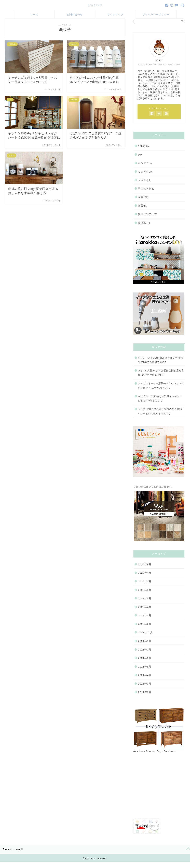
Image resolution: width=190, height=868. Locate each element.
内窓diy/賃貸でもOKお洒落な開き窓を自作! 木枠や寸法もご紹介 (161, 377)
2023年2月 (145, 586)
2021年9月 (145, 646)
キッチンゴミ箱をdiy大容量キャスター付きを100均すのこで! (160, 403)
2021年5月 (145, 671)
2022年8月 (145, 594)
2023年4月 (145, 577)
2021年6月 (145, 663)
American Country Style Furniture (154, 756)
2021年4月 (145, 680)
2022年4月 (145, 611)
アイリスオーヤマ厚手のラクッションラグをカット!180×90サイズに (161, 390)
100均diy (144, 151)
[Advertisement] (158, 792)
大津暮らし (145, 185)
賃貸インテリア (147, 219)
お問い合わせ (75, 14)
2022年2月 (145, 629)
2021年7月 (145, 654)
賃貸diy (143, 210)
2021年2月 (145, 697)
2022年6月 (145, 603)
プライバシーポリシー (156, 14)
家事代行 (143, 202)
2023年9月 (145, 569)
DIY (140, 159)
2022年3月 (145, 620)
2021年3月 (145, 688)
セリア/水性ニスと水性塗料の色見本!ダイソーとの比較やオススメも (160, 416)
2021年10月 (146, 637)
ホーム (34, 14)
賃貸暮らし (145, 227)
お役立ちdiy (145, 168)
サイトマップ (115, 14)
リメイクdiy (145, 176)
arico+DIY (95, 5)
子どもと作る (146, 193)
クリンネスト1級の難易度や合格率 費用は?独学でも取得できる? (161, 365)
